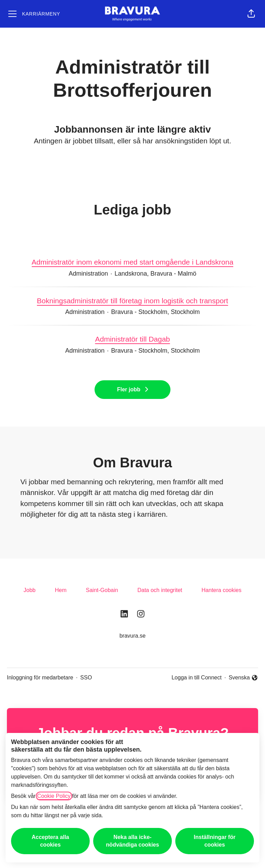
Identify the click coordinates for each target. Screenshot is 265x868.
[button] (251, 14)
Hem (61, 590)
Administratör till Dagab (132, 339)
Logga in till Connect (197, 678)
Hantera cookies (222, 590)
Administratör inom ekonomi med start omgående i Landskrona (133, 262)
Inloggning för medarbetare (40, 678)
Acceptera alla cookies (51, 841)
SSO (86, 678)
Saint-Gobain (102, 590)
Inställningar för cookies (215, 841)
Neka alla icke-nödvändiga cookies (132, 841)
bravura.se (132, 636)
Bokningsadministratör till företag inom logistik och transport (132, 301)
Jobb (30, 590)
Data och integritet (160, 590)
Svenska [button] (243, 678)
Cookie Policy (54, 796)
